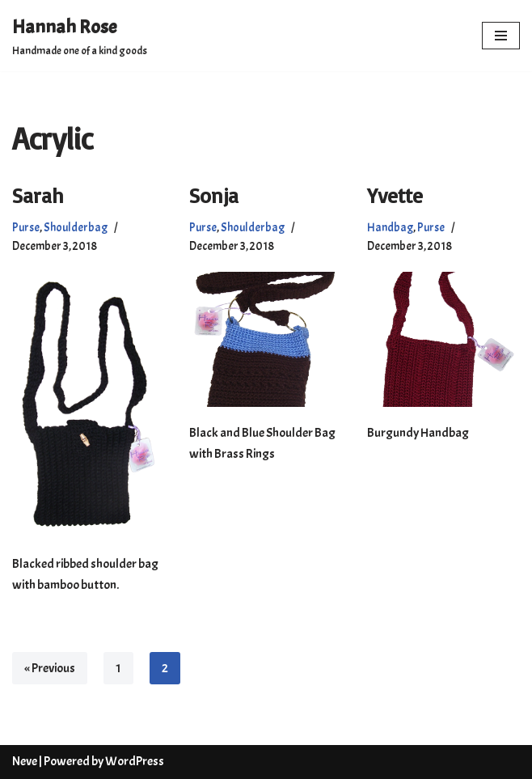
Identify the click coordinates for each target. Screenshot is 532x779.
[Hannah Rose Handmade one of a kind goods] (80, 36)
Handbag (390, 227)
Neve (25, 761)
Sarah (38, 195)
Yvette (395, 195)
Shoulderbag (76, 227)
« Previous (50, 668)
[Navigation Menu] (501, 36)
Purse (26, 227)
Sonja (214, 195)
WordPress (135, 761)
